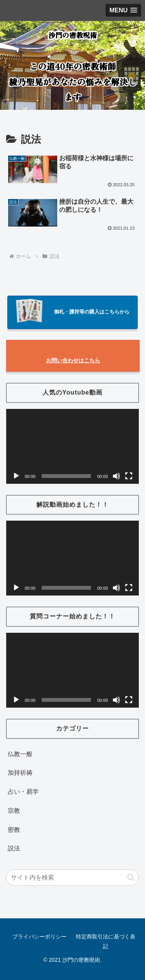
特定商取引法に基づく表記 (106, 941)
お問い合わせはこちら (73, 360)
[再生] (16, 476)
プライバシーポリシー (39, 937)
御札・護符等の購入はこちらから (92, 312)
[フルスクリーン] (129, 476)
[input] (72, 878)
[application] (72, 446)
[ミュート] (116, 476)
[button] (131, 877)
